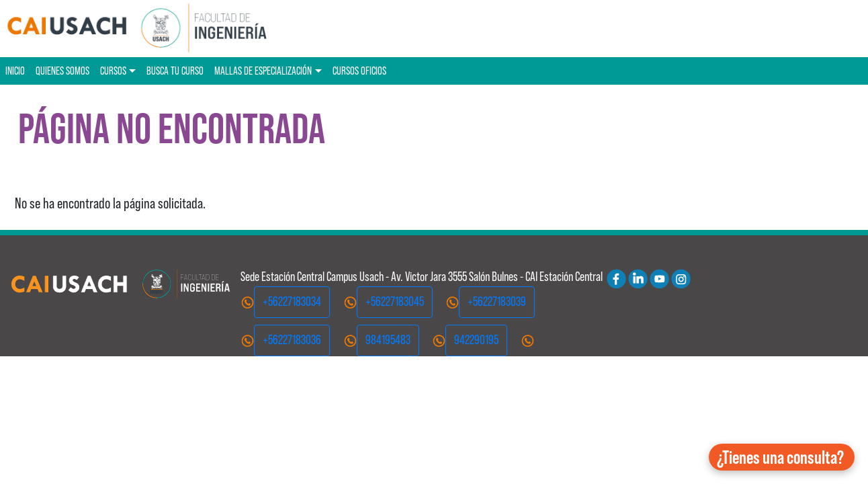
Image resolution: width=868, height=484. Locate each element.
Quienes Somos (62, 71)
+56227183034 (292, 301)
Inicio (15, 71)
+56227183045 (395, 301)
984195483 (388, 340)
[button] (782, 457)
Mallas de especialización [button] (263, 71)
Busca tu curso (175, 71)
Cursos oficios (359, 71)
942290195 (476, 340)
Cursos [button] (113, 71)
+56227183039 (497, 301)
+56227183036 (292, 340)
